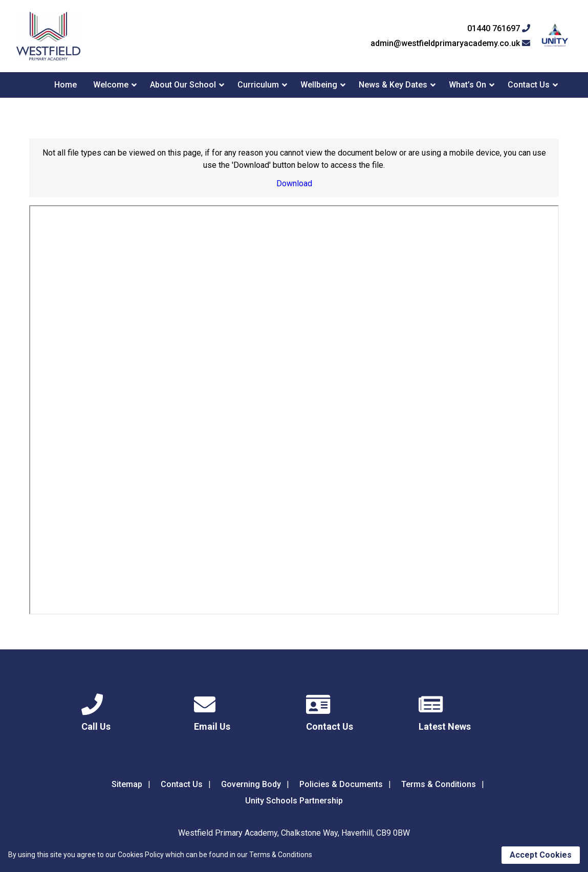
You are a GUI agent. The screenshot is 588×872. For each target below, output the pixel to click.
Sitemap (127, 784)
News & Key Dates (393, 85)
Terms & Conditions (439, 784)
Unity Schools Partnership (294, 801)
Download (294, 183)
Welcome (111, 85)
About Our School (183, 85)
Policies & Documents (341, 784)
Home (66, 85)
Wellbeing (319, 85)
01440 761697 (499, 29)
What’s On (467, 85)
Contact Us (529, 85)
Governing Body (251, 784)
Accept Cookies (541, 855)
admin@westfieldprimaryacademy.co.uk (450, 43)
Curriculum (258, 85)
